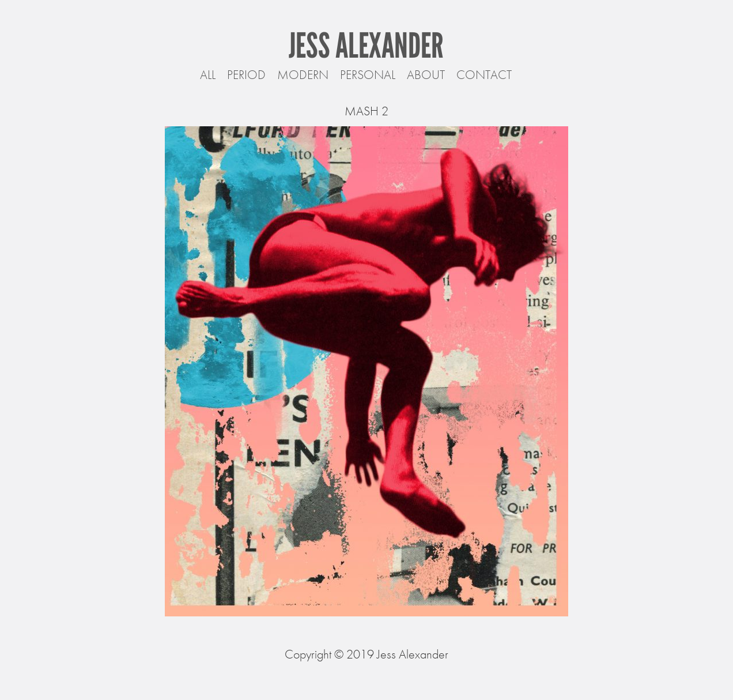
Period (246, 75)
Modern (303, 75)
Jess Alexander (366, 46)
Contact (484, 75)
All (208, 75)
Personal (368, 75)
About (426, 75)
